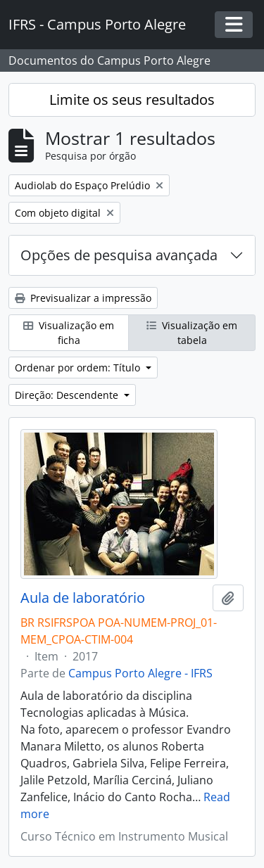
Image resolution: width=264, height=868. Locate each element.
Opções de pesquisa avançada (119, 255)
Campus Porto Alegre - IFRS (140, 673)
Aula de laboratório (83, 598)
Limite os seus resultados (132, 100)
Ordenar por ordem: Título (79, 368)
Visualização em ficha (69, 333)
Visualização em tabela (192, 333)
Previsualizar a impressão (83, 298)
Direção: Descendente (68, 395)
